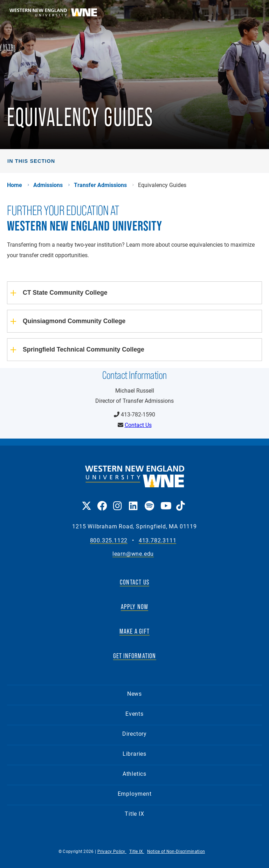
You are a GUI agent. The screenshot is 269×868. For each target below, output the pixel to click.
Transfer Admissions (100, 185)
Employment (135, 793)
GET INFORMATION (135, 656)
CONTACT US (134, 582)
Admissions (48, 185)
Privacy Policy (112, 851)
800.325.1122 (109, 540)
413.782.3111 (158, 540)
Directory (134, 733)
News (134, 693)
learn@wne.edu (133, 554)
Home (15, 185)
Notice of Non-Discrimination (176, 851)
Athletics (134, 773)
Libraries (134, 753)
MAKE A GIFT (134, 631)
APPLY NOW (135, 607)
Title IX (134, 813)
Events (134, 713)
